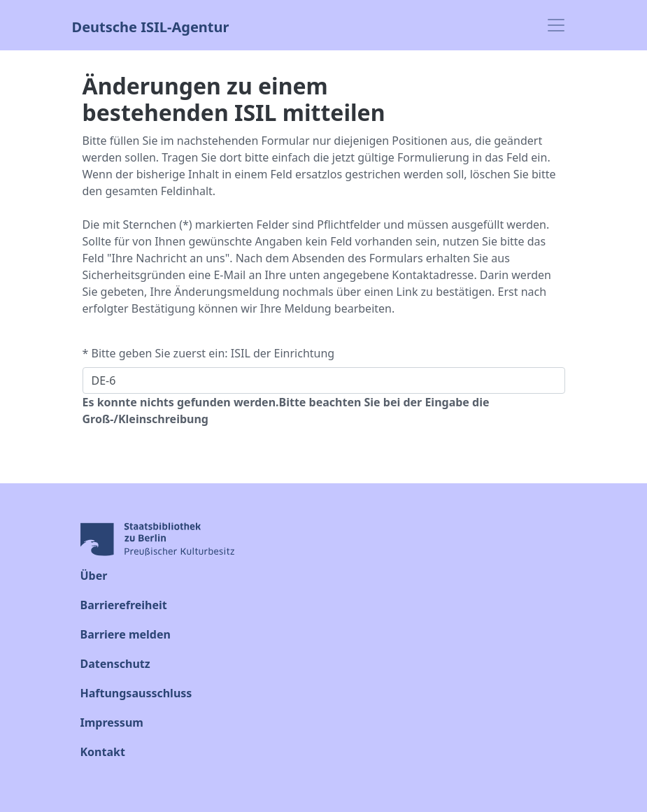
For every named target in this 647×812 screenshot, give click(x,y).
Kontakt (103, 752)
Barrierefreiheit (124, 605)
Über (94, 576)
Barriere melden (126, 634)
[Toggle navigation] (556, 25)
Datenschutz (115, 664)
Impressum (112, 722)
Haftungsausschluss (136, 693)
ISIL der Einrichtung (283, 353)
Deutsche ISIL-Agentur (151, 26)
